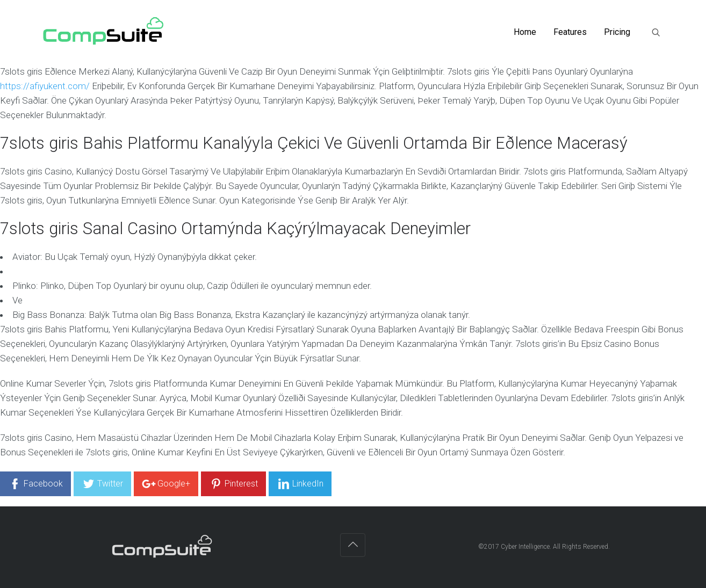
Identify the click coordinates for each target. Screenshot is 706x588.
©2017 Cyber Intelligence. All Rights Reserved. (545, 547)
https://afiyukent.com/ (45, 86)
